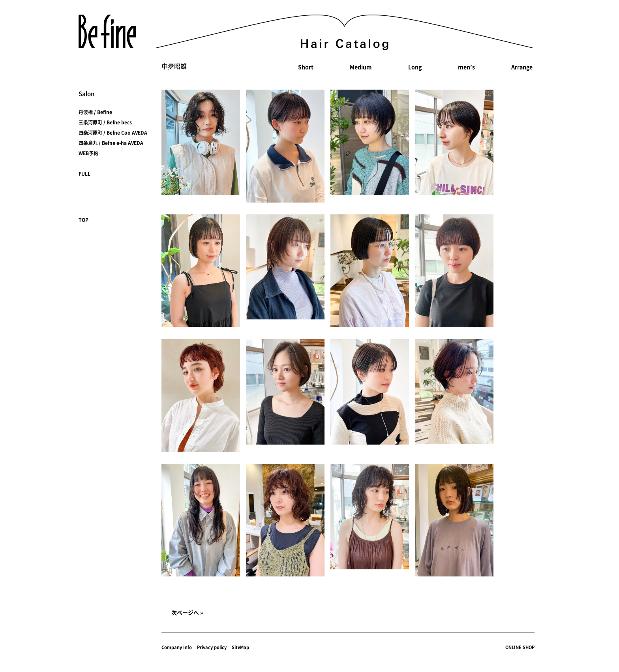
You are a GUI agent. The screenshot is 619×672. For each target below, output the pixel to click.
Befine (107, 31)
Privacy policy (212, 647)
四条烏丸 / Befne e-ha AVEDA (111, 143)
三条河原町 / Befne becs (105, 122)
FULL (84, 174)
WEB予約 (88, 153)
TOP (83, 220)
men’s (466, 67)
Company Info (177, 647)
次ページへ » (187, 612)
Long (415, 67)
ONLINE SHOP (520, 647)
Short (306, 67)
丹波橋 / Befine (95, 112)
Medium (361, 67)
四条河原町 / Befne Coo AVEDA (113, 133)
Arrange (522, 67)
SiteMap (240, 647)
